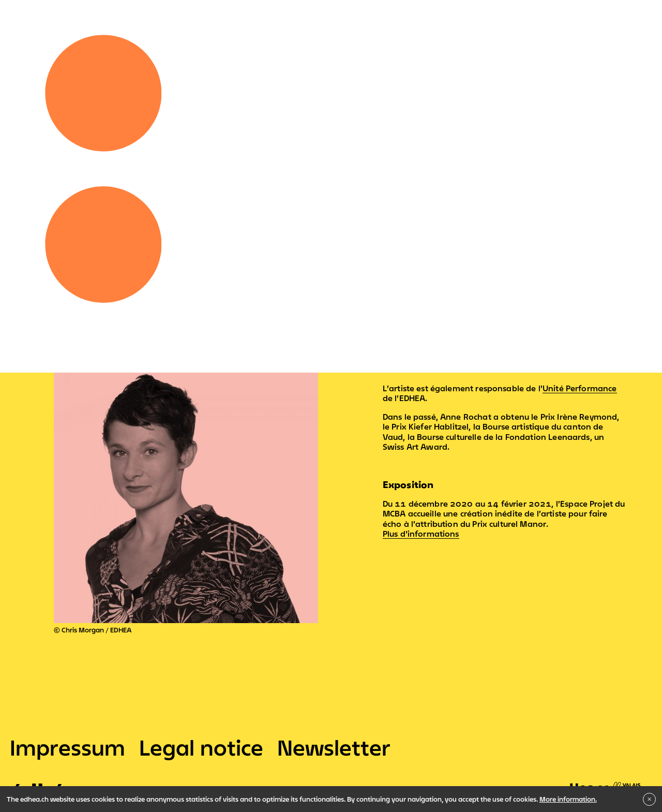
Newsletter (334, 747)
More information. (568, 799)
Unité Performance (580, 388)
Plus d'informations (421, 534)
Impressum (67, 747)
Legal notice (201, 747)
